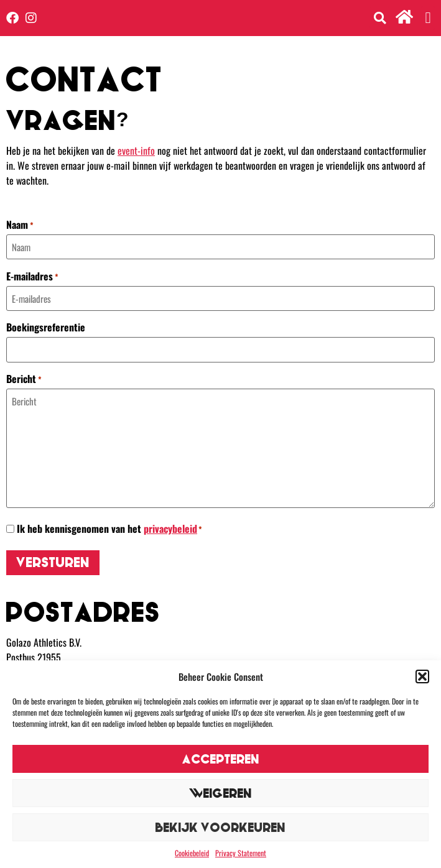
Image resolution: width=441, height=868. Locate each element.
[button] (422, 676)
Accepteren (221, 759)
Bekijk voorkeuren (220, 827)
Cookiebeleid (192, 853)
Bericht (24, 379)
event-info (136, 150)
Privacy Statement (241, 853)
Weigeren (220, 793)
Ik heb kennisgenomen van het (109, 529)
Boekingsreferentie (46, 327)
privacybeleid (170, 529)
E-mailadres (32, 276)
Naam (20, 224)
